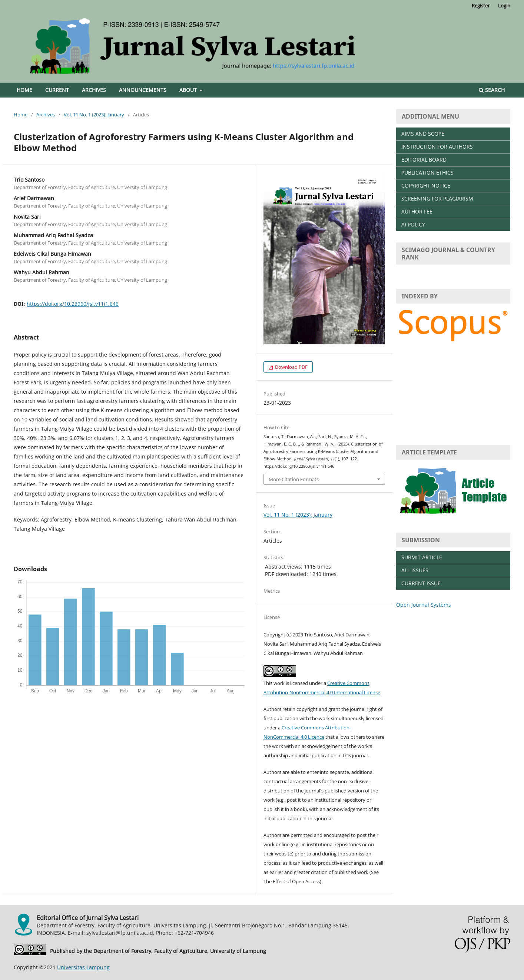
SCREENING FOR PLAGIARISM (437, 198)
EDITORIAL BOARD (424, 160)
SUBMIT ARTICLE (422, 557)
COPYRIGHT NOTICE (426, 186)
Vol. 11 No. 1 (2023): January (94, 115)
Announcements (143, 90)
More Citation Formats (294, 479)
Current (57, 90)
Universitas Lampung (83, 967)
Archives (94, 90)
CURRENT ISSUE (421, 583)
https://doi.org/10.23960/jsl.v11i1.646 (73, 304)
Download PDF (291, 367)
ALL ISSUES (415, 570)
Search (492, 90)
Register (481, 6)
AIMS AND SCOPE (423, 134)
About (189, 90)
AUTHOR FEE (417, 211)
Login (504, 6)
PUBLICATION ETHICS (427, 173)
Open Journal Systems (424, 605)
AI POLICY (413, 224)
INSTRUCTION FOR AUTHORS (437, 147)
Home (24, 90)
